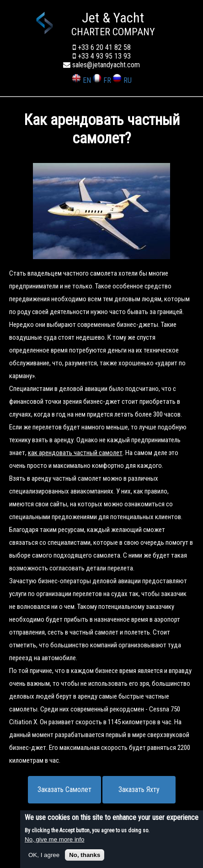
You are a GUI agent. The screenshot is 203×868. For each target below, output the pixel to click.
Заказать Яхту (139, 789)
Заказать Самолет (64, 789)
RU (122, 80)
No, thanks (85, 855)
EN (81, 80)
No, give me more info (54, 839)
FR (102, 80)
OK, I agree (44, 855)
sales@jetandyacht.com (101, 65)
